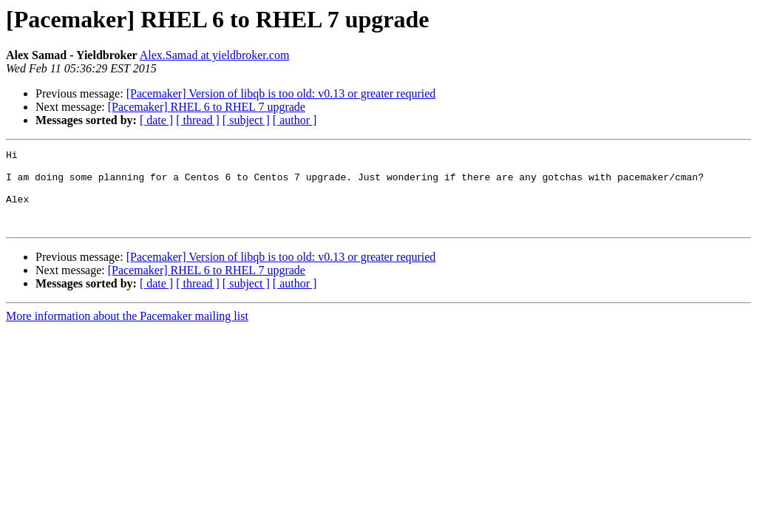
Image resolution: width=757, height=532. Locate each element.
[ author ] (295, 120)
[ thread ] (198, 120)
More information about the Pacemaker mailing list (127, 331)
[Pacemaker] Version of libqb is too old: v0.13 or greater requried (281, 93)
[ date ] (156, 120)
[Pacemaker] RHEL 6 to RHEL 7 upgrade (207, 107)
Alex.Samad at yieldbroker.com (215, 55)
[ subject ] (246, 120)
